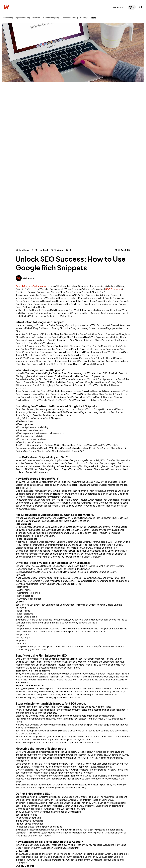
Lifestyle (36, 18)
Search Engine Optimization (32, 286)
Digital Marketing (23, 18)
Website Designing (51, 18)
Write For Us (118, 7)
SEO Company (114, 289)
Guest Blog (8, 18)
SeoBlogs (84, 18)
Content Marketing (70, 18)
